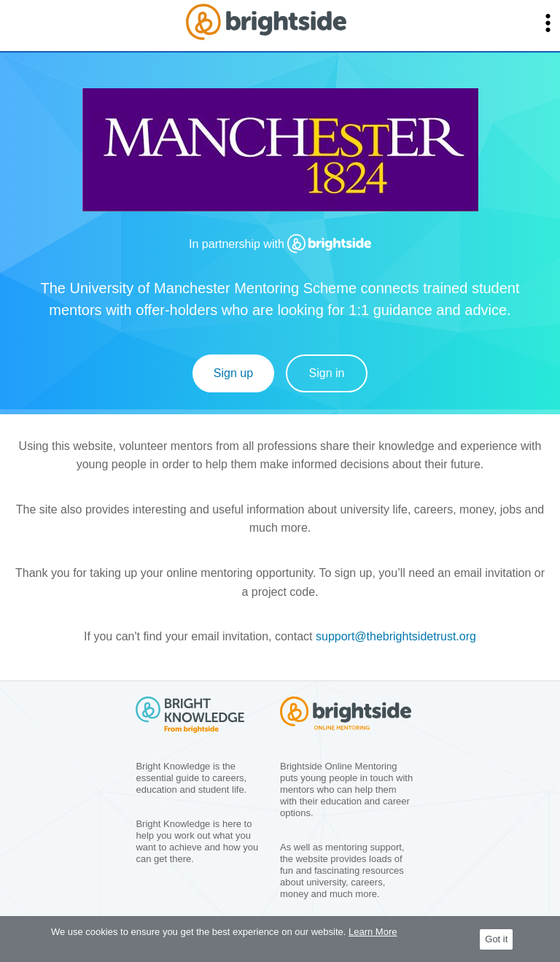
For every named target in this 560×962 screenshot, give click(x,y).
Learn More (373, 932)
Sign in (327, 373)
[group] (280, 156)
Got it (496, 939)
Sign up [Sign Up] (233, 373)
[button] (548, 23)
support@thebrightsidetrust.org (396, 636)
